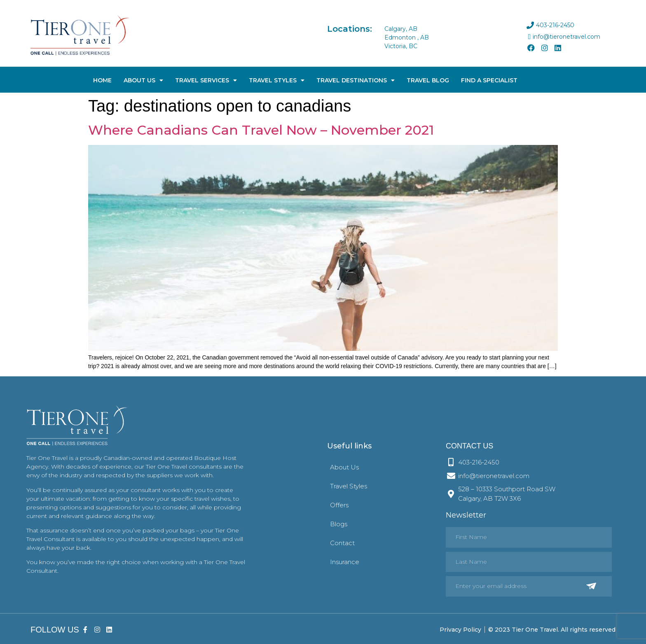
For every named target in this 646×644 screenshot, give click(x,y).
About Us (143, 80)
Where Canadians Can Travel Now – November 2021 (261, 130)
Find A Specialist (489, 80)
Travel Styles (277, 80)
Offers (339, 505)
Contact (342, 543)
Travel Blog (428, 80)
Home (102, 80)
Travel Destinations (356, 80)
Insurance (345, 562)
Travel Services (206, 80)
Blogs (339, 524)
